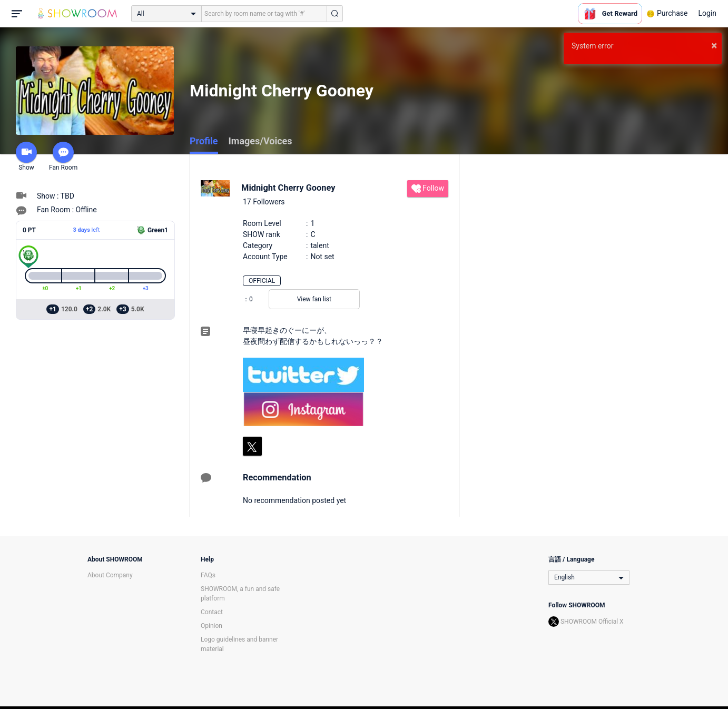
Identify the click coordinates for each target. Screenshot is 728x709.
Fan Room (63, 156)
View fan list (314, 299)
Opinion (211, 626)
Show (26, 156)
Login (707, 13)
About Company (110, 575)
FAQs (208, 575)
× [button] (714, 45)
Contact (212, 612)
